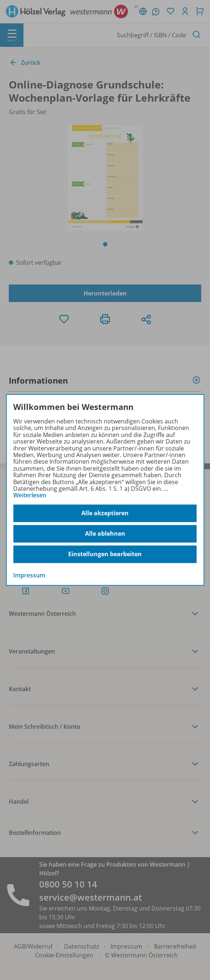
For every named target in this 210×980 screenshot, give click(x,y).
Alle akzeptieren (105, 513)
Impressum (29, 575)
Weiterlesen (30, 495)
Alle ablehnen (105, 534)
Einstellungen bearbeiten (105, 554)
